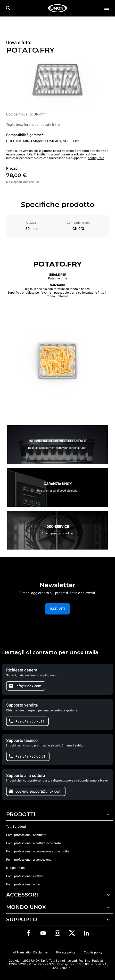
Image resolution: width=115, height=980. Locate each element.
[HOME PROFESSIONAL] (58, 8)
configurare (96, 158)
